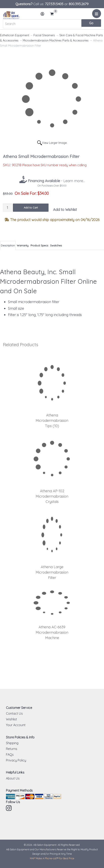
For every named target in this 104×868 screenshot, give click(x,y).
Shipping (12, 743)
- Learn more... (56, 181)
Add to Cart (31, 208)
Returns (12, 749)
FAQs (10, 755)
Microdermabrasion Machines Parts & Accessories (56, 40)
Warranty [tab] (23, 245)
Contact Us (14, 713)
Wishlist (11, 719)
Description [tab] (8, 245)
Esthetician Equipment (15, 35)
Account (44, 15)
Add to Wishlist (65, 210)
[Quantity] (7, 208)
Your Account (16, 725)
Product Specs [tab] (39, 245)
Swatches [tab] (56, 245)
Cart (53, 14)
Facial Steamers (44, 35)
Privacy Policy (16, 760)
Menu (97, 15)
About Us (13, 778)
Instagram (9, 808)
